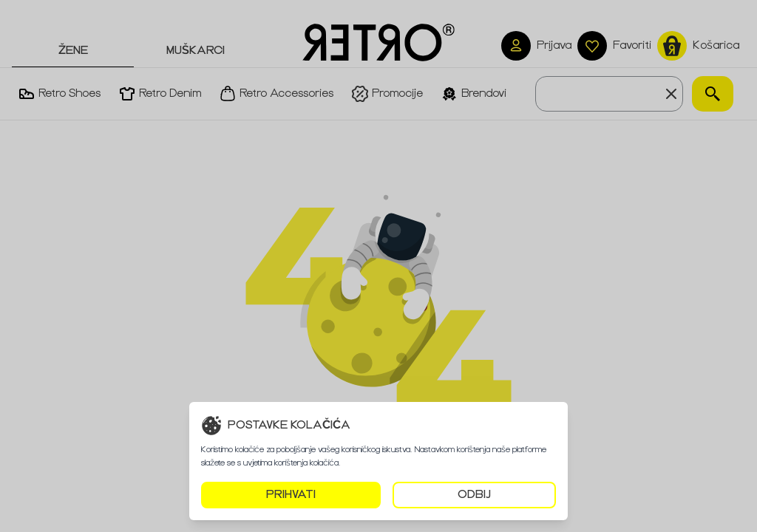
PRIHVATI (291, 495)
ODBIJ (474, 495)
